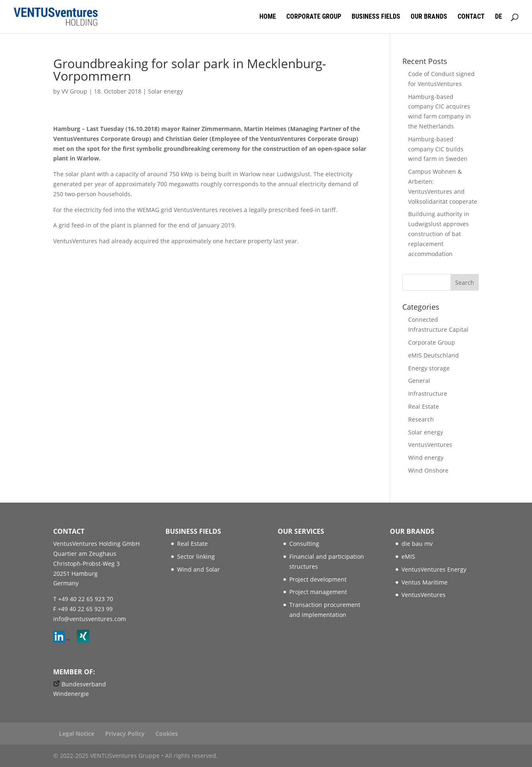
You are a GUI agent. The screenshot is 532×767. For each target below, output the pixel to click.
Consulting (304, 544)
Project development (318, 579)
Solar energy (165, 91)
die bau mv (417, 544)
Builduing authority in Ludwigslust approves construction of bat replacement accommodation (439, 234)
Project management (318, 592)
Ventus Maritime (425, 582)
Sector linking (196, 556)
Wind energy (426, 457)
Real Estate (424, 406)
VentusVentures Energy (434, 569)
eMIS (408, 556)
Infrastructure (428, 393)
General (419, 381)
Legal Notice (77, 734)
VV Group (74, 91)
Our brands (429, 17)
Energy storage (429, 368)
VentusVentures (430, 445)
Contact (471, 17)
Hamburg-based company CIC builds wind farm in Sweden (438, 149)
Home (268, 17)
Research (421, 419)
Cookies (167, 734)
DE (499, 17)
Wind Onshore (428, 470)
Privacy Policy (125, 734)
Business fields (376, 17)
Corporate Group (314, 17)
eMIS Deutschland (433, 355)
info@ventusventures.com (90, 619)
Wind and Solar (198, 569)
